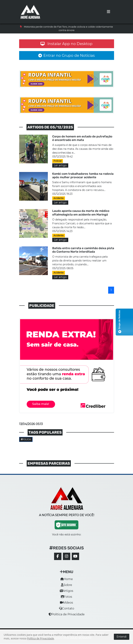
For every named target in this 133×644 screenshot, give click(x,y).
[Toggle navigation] (109, 12)
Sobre (66, 585)
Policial (57, 161)
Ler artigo (60, 165)
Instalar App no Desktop (67, 44)
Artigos (66, 591)
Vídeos (66, 603)
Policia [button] (26, 439)
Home (67, 579)
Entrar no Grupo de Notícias (66, 55)
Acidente (58, 198)
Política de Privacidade (67, 614)
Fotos (66, 597)
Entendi (122, 637)
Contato (67, 608)
